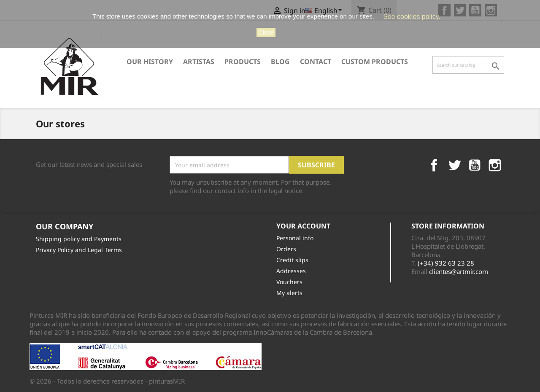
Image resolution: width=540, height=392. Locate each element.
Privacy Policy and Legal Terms (79, 250)
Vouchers (289, 282)
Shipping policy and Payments (79, 239)
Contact (316, 62)
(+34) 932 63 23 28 (446, 263)
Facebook (434, 165)
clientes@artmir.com (459, 271)
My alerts (289, 293)
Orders (286, 249)
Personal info (295, 238)
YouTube (475, 165)
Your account (303, 226)
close (266, 32)
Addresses (291, 271)
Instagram (495, 165)
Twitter (454, 165)
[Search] (468, 65)
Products (243, 62)
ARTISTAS (199, 62)
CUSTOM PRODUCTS (375, 62)
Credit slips (292, 260)
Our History (150, 62)
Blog (280, 62)
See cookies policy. (412, 17)
